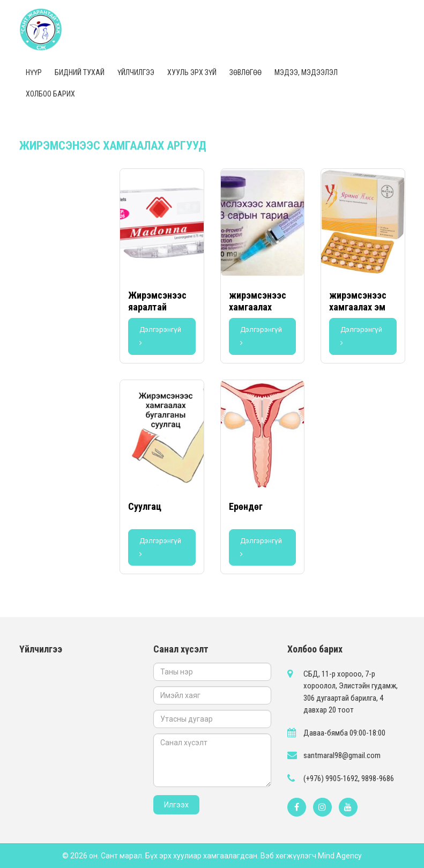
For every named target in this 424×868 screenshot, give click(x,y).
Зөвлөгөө (246, 72)
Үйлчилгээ (136, 72)
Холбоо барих (50, 94)
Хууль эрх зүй (192, 72)
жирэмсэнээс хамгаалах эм (358, 301)
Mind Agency (340, 856)
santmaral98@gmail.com (342, 755)
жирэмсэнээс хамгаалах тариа (258, 307)
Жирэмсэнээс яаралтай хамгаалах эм (157, 307)
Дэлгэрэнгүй (160, 336)
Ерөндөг (246, 506)
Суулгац (145, 506)
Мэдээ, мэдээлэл (306, 72)
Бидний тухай (80, 72)
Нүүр (34, 72)
